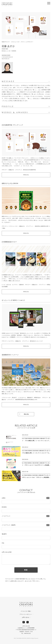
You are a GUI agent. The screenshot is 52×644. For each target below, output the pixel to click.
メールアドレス (26, 516)
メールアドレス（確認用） (26, 525)
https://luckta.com (6, 59)
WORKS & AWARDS (15, 112)
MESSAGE (8, 81)
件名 (3, 543)
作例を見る (26, 175)
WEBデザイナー (6, 42)
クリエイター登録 (26, 611)
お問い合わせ (26, 617)
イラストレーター (15, 42)
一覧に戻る (26, 414)
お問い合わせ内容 (7, 552)
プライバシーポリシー (26, 614)
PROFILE (8, 106)
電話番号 (4, 534)
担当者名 (4, 507)
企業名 (26, 498)
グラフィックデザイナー (27, 42)
